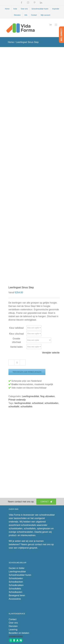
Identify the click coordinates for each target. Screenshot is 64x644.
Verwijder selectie (51, 353)
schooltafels (26, 407)
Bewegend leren (17, 595)
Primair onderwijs (17, 400)
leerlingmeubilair (23, 403)
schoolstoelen (51, 403)
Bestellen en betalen (19, 633)
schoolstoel (38, 403)
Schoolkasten (16, 592)
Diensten (13, 626)
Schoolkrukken (16, 585)
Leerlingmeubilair (31, 396)
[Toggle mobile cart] (50, 25)
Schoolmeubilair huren (20, 575)
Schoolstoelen (16, 578)
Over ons (13, 623)
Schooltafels (15, 589)
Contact (13, 619)
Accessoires (15, 599)
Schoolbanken (16, 582)
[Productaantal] (17, 362)
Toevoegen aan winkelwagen (27, 372)
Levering (13, 630)
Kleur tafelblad (16, 328)
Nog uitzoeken (48, 396)
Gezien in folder (17, 568)
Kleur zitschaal (16, 334)
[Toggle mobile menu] (56, 25)
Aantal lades (16, 347)
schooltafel (14, 407)
